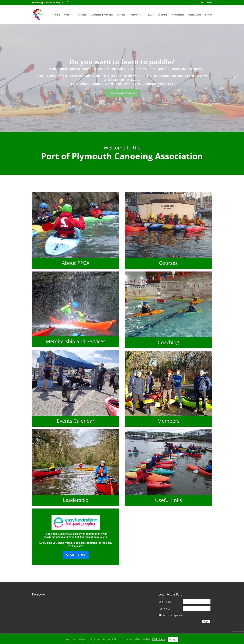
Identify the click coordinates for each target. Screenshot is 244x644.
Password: (164, 609)
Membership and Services (76, 341)
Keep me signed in (173, 615)
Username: (165, 602)
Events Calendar (76, 421)
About (67, 15)
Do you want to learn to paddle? (122, 62)
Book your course (122, 93)
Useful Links (195, 15)
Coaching (163, 15)
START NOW (76, 555)
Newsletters (178, 15)
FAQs (151, 15)
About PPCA (76, 263)
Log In (206, 621)
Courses (82, 15)
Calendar (122, 15)
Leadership (76, 500)
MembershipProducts (102, 15)
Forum (209, 15)
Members (136, 15)
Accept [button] (173, 639)
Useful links (168, 500)
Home (57, 15)
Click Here (159, 639)
